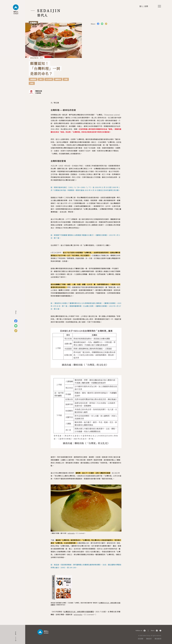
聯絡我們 (149, 639)
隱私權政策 (158, 639)
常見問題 (140, 639)
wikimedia (71, 533)
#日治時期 (49, 79)
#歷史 (41, 79)
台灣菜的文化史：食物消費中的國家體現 (79, 612)
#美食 (32, 83)
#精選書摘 (33, 79)
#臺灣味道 (58, 79)
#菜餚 (66, 79)
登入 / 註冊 (144, 6)
